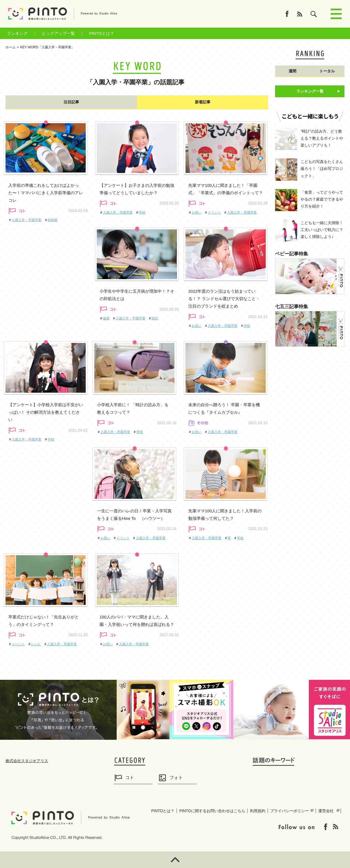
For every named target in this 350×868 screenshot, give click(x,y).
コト (130, 777)
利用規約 (258, 811)
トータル (327, 71)
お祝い (197, 213)
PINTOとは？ (102, 33)
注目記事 (71, 102)
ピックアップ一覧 (58, 33)
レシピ (36, 644)
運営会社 (326, 811)
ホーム (11, 47)
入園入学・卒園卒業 (27, 220)
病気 (155, 318)
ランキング (17, 33)
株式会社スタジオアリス (27, 761)
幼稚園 (53, 220)
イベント (214, 213)
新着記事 (203, 102)
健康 (106, 318)
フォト (176, 777)
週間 (292, 71)
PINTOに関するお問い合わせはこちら (212, 811)
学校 (142, 213)
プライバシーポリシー (289, 811)
